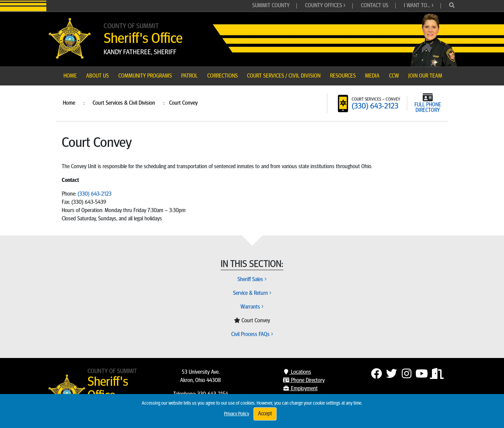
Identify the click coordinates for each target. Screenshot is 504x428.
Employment (300, 389)
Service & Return (252, 293)
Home (69, 103)
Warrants (252, 307)
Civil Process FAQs (252, 335)
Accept (265, 414)
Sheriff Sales (252, 280)
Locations (297, 372)
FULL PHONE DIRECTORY (428, 108)
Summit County (271, 6)
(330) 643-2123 (375, 107)
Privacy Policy (237, 414)
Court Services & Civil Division (124, 103)
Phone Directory (304, 381)
